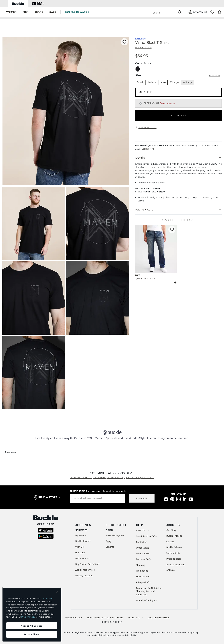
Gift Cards (80, 553)
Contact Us (142, 542)
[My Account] (198, 12)
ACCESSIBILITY (135, 617)
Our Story (171, 530)
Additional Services (85, 570)
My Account (81, 535)
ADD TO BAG (178, 115)
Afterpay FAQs (143, 582)
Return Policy (143, 553)
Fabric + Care (178, 209)
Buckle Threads (174, 536)
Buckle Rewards (83, 541)
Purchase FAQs (144, 559)
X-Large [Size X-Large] (174, 82)
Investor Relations (176, 564)
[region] (32, 615)
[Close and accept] (57, 592)
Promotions (142, 571)
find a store (49, 497)
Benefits (110, 547)
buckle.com (47, 598)
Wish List (80, 547)
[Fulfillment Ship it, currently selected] (141, 92)
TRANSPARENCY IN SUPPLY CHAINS (105, 617)
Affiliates (171, 570)
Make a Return (83, 558)
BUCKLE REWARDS (77, 12)
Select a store (167, 103)
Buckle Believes (174, 547)
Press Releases (174, 559)
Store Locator (143, 576)
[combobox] (164, 12)
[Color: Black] (138, 69)
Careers (170, 541)
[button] (11, 12)
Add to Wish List (146, 127)
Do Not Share (32, 634)
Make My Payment (115, 535)
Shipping (141, 565)
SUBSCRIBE (142, 498)
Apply (109, 541)
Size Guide (214, 75)
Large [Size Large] (163, 82)
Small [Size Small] (140, 82)
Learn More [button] (148, 149)
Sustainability (173, 553)
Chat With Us (143, 530)
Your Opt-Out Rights (146, 600)
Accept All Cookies (32, 626)
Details (178, 157)
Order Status (142, 548)
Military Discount (84, 576)
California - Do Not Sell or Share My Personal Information (149, 591)
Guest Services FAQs (146, 536)
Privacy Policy (28, 617)
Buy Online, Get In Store (88, 564)
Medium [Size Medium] (151, 82)
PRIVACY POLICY (74, 617)
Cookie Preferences (159, 617)
